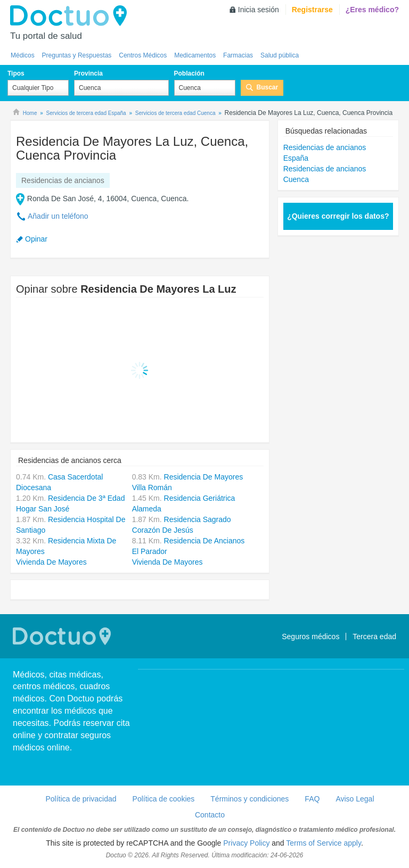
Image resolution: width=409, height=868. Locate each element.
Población (189, 73)
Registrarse (312, 10)
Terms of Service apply (324, 843)
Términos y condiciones (250, 799)
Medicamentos (195, 55)
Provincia (88, 73)
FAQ (312, 799)
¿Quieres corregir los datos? (338, 216)
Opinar (36, 239)
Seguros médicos (310, 636)
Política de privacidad (81, 799)
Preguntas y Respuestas (77, 55)
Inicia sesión (259, 10)
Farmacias (238, 55)
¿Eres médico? (372, 10)
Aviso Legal (355, 799)
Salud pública (280, 55)
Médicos (23, 55)
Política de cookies (164, 799)
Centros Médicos (143, 55)
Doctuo (71, 16)
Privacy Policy (246, 843)
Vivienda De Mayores (51, 562)
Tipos (16, 73)
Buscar (268, 87)
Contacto (210, 815)
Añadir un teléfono (58, 216)
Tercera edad (374, 636)
